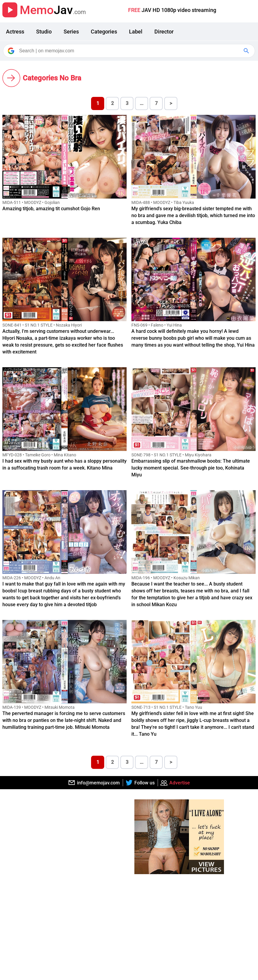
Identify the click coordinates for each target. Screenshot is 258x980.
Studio (44, 32)
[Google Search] (247, 51)
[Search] (129, 51)
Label (136, 32)
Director (164, 32)
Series (71, 32)
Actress (15, 32)
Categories (104, 32)
